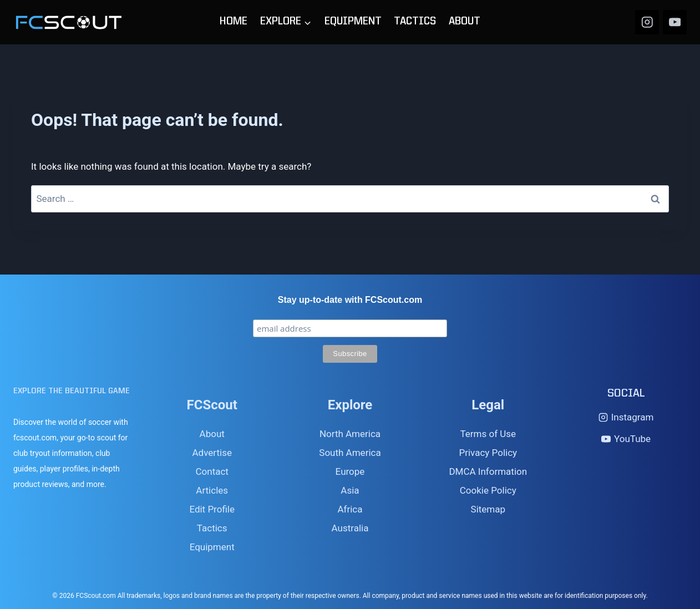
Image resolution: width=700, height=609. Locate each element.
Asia (350, 490)
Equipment (212, 547)
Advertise (212, 453)
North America (350, 434)
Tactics (212, 528)
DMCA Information (488, 471)
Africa (350, 509)
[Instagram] (647, 22)
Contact (212, 471)
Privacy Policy (488, 453)
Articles (212, 490)
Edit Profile (212, 509)
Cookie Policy (488, 490)
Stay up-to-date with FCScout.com (350, 300)
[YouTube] (675, 22)
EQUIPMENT (353, 22)
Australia (350, 528)
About (212, 434)
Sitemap (488, 509)
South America (350, 453)
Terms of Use (488, 434)
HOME (234, 22)
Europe (350, 471)
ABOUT (465, 22)
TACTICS (415, 22)
